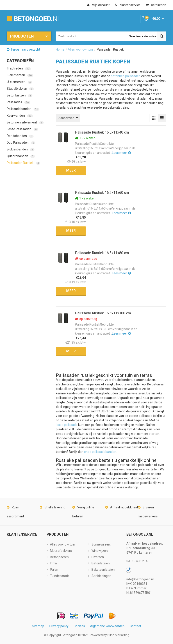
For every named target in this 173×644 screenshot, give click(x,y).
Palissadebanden (23, 109)
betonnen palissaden (126, 76)
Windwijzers (100, 551)
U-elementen (19, 82)
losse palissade (67, 425)
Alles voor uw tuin (80, 49)
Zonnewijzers (101, 544)
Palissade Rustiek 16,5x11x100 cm (103, 313)
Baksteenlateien (103, 570)
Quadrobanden (21, 156)
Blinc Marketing (118, 635)
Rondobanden (20, 136)
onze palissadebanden (100, 452)
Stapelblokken (20, 89)
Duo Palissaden (21, 143)
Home (60, 49)
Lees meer (120, 153)
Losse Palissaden (22, 129)
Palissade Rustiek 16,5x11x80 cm (102, 253)
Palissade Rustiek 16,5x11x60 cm (102, 193)
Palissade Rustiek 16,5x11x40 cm (102, 132)
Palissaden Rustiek (24, 163)
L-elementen (20, 75)
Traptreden (19, 68)
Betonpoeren (59, 557)
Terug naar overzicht (25, 49)
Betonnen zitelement (25, 122)
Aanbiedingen (101, 576)
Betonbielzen (20, 95)
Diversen (98, 557)
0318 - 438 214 (137, 561)
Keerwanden (20, 116)
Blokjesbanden (21, 149)
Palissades (18, 102)
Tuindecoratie (60, 576)
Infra (53, 563)
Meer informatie (71, 171)
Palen (54, 570)
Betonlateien (101, 563)
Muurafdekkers (61, 551)
